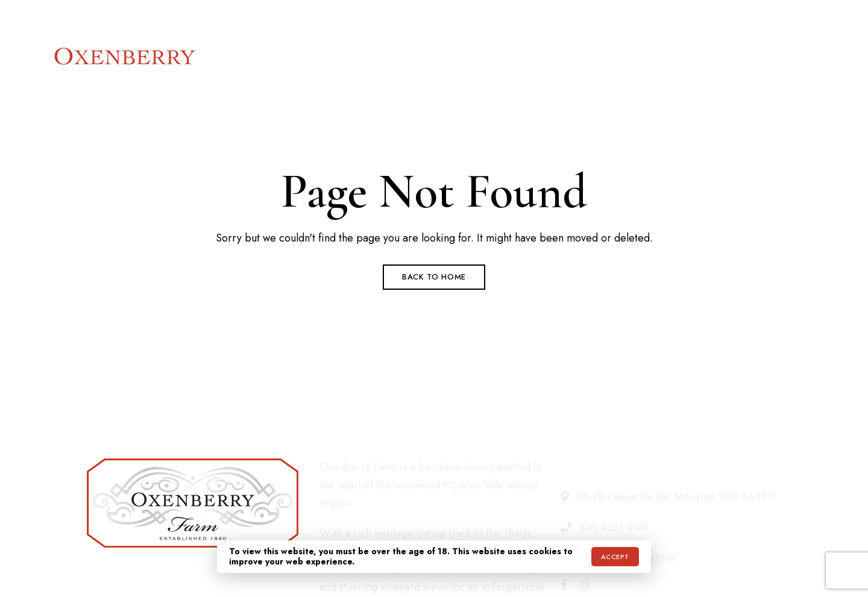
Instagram (585, 584)
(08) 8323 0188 (671, 16)
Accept (615, 557)
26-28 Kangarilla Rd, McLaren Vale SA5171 (138, 16)
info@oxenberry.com (770, 16)
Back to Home (434, 277)
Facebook (564, 584)
